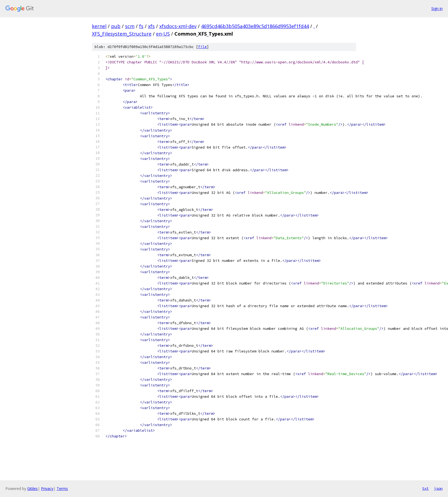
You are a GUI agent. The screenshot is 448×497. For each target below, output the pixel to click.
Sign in (437, 8)
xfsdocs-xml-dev (178, 26)
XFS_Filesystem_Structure (122, 34)
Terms (62, 489)
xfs (151, 26)
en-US (163, 34)
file (202, 47)
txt (425, 488)
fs (141, 26)
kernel (99, 26)
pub (116, 26)
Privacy (47, 489)
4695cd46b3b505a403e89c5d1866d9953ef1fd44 (255, 26)
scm (130, 26)
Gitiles (32, 489)
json (438, 488)
